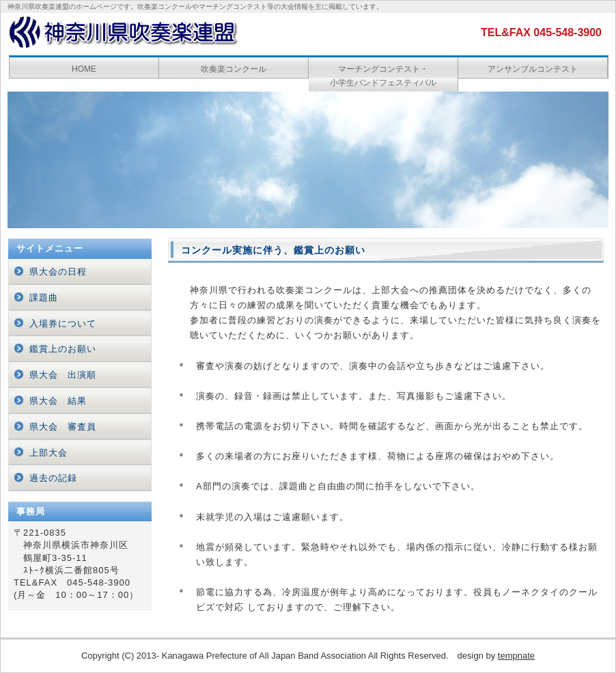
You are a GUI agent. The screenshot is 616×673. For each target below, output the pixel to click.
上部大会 (48, 453)
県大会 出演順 (63, 375)
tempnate (516, 656)
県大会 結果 (58, 401)
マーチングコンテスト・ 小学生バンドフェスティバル (383, 76)
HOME (84, 69)
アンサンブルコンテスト (533, 69)
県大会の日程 (58, 272)
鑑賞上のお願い (63, 349)
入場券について (63, 324)
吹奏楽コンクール (234, 69)
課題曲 (44, 298)
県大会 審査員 (63, 427)
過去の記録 (53, 478)
